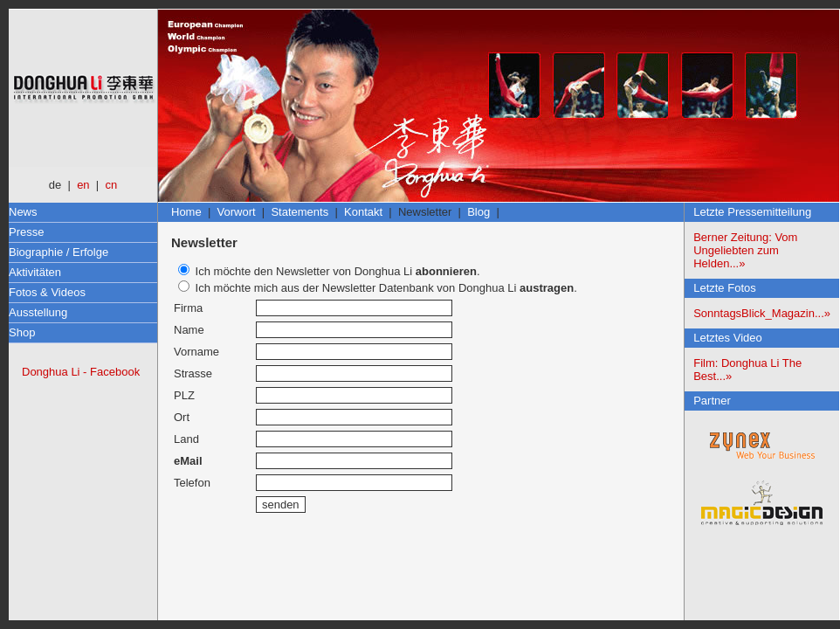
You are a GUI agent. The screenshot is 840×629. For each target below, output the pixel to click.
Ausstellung (38, 312)
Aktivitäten (35, 272)
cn (111, 185)
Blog (479, 212)
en (83, 185)
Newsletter (425, 212)
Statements (300, 212)
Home (186, 212)
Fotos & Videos (47, 292)
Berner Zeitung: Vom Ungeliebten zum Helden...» (745, 250)
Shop (22, 332)
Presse (26, 232)
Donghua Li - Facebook (81, 372)
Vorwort (237, 212)
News (23, 212)
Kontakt (363, 212)
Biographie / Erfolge (59, 252)
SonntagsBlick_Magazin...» (762, 313)
